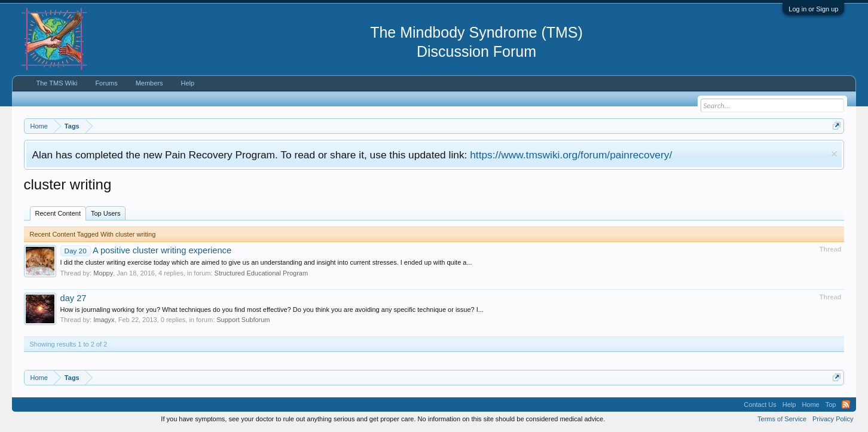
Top (831, 405)
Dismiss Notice (834, 154)
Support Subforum (243, 320)
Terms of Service (782, 419)
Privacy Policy (833, 419)
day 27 (74, 298)
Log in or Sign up (813, 9)
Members (149, 83)
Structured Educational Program (262, 273)
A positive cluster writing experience (146, 250)
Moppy (103, 273)
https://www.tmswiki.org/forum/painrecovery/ (571, 155)
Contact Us (760, 405)
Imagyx (104, 320)
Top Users (106, 213)
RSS (846, 405)
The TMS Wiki (57, 83)
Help (188, 83)
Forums (106, 83)
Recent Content (58, 213)
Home (810, 405)
